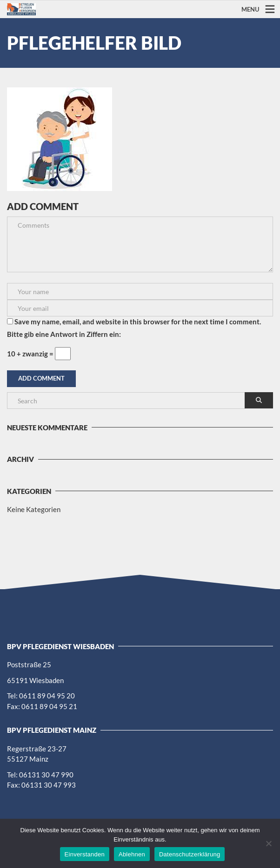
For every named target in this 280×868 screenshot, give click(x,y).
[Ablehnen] (268, 843)
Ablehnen (132, 854)
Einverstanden (85, 854)
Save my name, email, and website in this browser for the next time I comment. (138, 322)
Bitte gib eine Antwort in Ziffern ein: (64, 334)
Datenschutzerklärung (190, 854)
